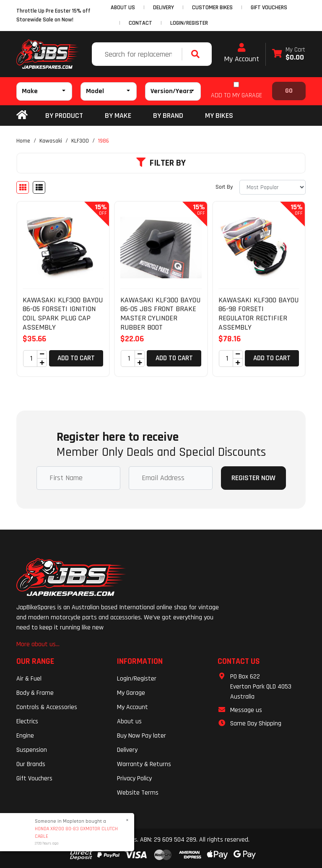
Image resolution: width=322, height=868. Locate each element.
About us (129, 721)
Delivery (127, 750)
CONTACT (140, 23)
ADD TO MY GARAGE (236, 95)
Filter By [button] (161, 163)
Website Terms (138, 793)
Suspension (32, 750)
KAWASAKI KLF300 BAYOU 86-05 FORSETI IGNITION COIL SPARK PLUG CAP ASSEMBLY (63, 314)
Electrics (27, 721)
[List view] (39, 187)
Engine (25, 736)
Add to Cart (76, 358)
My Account (241, 53)
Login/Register (189, 23)
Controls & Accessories (47, 707)
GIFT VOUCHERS (269, 8)
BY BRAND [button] (168, 116)
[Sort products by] (273, 187)
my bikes (219, 116)
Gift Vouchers (34, 778)
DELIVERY (164, 8)
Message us (246, 710)
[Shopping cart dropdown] (289, 54)
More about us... (38, 644)
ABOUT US (123, 8)
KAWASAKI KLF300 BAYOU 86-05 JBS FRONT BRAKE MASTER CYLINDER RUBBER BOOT (160, 314)
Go (289, 91)
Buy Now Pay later (142, 736)
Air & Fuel (29, 679)
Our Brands (31, 764)
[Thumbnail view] (23, 187)
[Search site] (197, 54)
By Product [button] (64, 116)
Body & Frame (35, 693)
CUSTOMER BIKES (212, 8)
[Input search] (138, 54)
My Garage (131, 693)
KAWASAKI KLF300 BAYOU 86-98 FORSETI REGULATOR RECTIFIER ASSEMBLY (258, 314)
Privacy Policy (134, 778)
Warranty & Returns (144, 764)
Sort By (224, 187)
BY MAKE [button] (118, 116)
